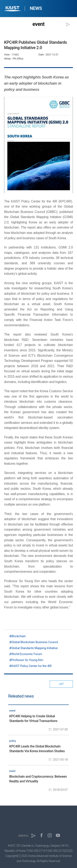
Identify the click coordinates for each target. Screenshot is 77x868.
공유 (68, 24)
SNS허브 (24, 836)
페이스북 (41, 835)
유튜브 (58, 835)
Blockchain (18, 636)
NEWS (36, 8)
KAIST (13, 9)
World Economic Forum (27, 654)
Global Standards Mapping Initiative (34, 648)
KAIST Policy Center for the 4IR (31, 666)
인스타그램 (50, 835)
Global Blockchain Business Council (35, 642)
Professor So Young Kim (27, 660)
